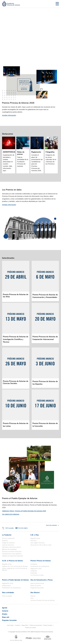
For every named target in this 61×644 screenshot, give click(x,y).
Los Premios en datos (12, 190)
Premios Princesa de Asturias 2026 (18, 103)
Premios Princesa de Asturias (41, 561)
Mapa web (6, 617)
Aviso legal (10, 625)
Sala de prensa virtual (37, 583)
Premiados (34, 564)
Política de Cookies (30, 628)
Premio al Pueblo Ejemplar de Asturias (20, 498)
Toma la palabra (7, 596)
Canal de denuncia (8, 545)
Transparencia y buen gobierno (12, 554)
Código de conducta (8, 543)
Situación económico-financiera (12, 552)
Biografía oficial (35, 538)
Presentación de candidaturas (40, 566)
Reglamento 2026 (36, 569)
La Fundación (7, 535)
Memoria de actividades (9, 549)
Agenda (5, 608)
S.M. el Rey (35, 535)
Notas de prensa (36, 586)
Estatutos (5, 541)
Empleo (5, 614)
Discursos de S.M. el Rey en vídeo (41, 545)
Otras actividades (8, 592)
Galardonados (8, 258)
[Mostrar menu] (57, 4)
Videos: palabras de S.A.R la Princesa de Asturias (15, 569)
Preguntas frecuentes (37, 588)
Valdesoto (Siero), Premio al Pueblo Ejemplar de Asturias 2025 (24, 511)
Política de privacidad (36, 625)
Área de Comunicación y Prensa (42, 580)
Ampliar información (9, 115)
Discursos (33, 541)
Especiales (34, 573)
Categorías (34, 571)
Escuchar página (21, 528)
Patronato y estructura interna (11, 547)
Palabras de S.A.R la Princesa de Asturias (15, 566)
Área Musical (35, 592)
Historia (33, 596)
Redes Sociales (48, 625)
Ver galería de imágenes (11, 514)
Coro (32, 598)
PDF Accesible (10, 528)
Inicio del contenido (52, 525)
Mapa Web (25, 625)
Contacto (5, 611)
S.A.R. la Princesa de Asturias (13, 561)
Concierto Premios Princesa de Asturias (43, 600)
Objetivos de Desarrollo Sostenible (12, 556)
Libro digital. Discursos (37, 543)
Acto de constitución (8, 538)
